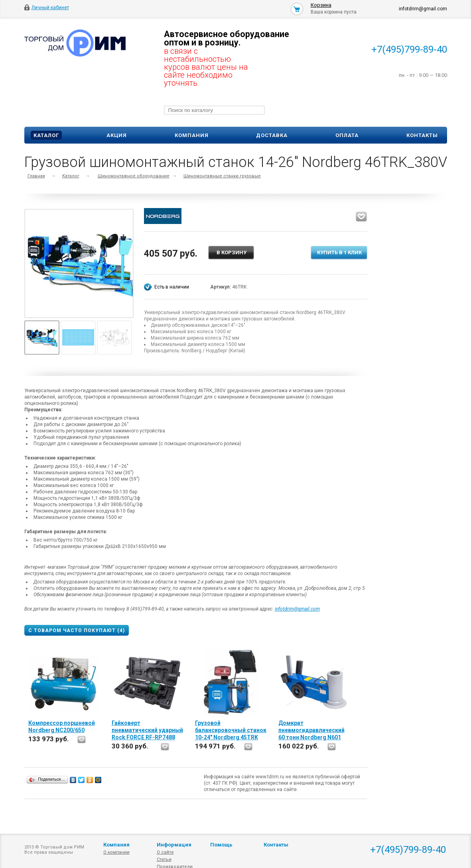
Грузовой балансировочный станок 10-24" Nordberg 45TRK (231, 730)
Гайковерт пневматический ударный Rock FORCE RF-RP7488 (147, 730)
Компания (192, 135)
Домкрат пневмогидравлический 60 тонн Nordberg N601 (311, 730)
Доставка (272, 135)
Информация (174, 845)
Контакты (422, 135)
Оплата (347, 135)
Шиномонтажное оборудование (134, 176)
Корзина (321, 5)
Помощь (221, 845)
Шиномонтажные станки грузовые (222, 176)
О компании (116, 852)
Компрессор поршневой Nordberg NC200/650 (62, 727)
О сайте (165, 852)
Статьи (164, 859)
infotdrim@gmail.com (297, 609)
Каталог (46, 135)
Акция (117, 135)
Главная (36, 176)
